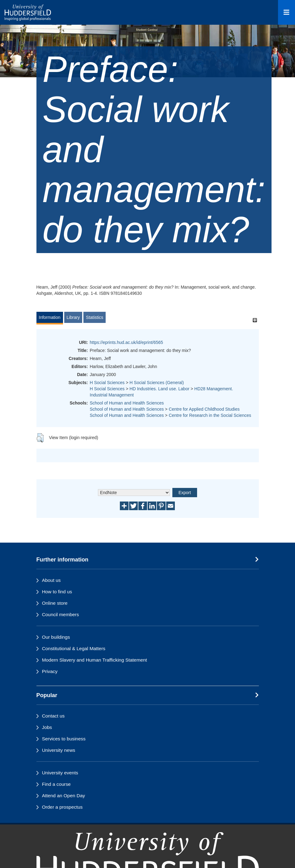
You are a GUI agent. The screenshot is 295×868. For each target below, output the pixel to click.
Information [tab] (50, 317)
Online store (55, 603)
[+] (255, 320)
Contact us (53, 716)
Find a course (56, 784)
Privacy (50, 671)
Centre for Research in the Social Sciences (210, 415)
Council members (61, 614)
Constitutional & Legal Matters (74, 648)
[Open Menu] (287, 12)
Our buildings (56, 637)
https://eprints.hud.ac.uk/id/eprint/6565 (126, 342)
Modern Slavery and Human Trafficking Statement (95, 660)
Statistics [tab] (95, 317)
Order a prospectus (62, 807)
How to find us (57, 592)
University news (59, 750)
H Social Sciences (107, 383)
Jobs (47, 727)
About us (51, 580)
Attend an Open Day (63, 796)
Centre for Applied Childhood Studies (204, 409)
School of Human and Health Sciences (127, 403)
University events (60, 773)
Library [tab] (73, 317)
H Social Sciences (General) (157, 383)
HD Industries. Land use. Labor (159, 389)
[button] (40, 438)
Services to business (64, 739)
